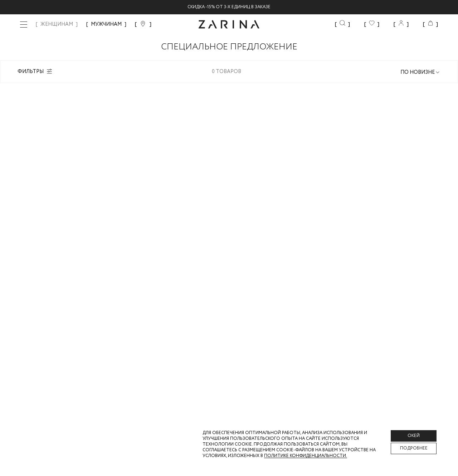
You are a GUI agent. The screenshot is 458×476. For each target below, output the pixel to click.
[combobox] (420, 72)
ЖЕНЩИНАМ (57, 24)
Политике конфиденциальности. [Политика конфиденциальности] (306, 456)
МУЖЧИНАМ (106, 24)
